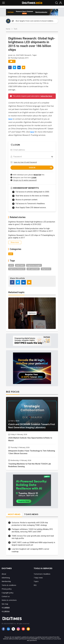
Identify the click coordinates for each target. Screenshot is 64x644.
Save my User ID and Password (25, 162)
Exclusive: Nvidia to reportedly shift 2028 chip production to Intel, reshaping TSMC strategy (30, 524)
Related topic (16, 292)
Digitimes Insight (34, 265)
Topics (36, 581)
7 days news (38, 578)
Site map (5, 604)
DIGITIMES (20, 265)
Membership (6, 581)
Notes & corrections (9, 600)
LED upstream (33, 269)
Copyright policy (8, 593)
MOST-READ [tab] (14, 514)
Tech (15, 29)
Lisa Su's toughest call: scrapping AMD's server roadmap (30, 550)
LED (11, 254)
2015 (11, 265)
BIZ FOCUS (13, 392)
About (4, 574)
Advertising (6, 578)
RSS (35, 585)
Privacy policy (7, 589)
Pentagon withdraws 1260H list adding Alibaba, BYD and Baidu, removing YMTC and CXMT (32, 530)
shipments (46, 269)
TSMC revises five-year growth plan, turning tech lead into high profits (33, 537)
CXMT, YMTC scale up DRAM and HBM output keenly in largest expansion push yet (33, 544)
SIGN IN (40, 168)
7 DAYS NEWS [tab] (31, 514)
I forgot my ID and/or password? (25, 180)
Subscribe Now (46, 96)
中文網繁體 (6, 608)
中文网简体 (6, 611)
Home (8, 29)
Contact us (6, 596)
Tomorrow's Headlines (42, 574)
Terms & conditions (9, 585)
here (10, 119)
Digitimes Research (17, 269)
